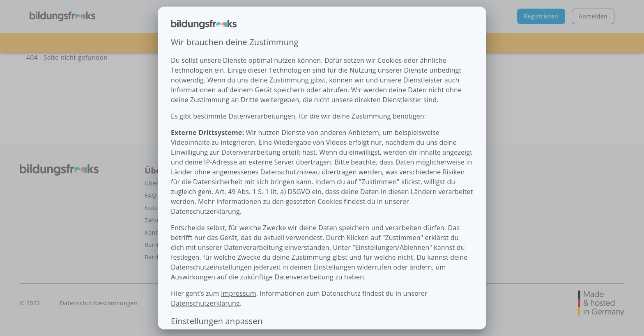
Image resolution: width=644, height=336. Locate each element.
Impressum (239, 293)
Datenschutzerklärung (205, 303)
